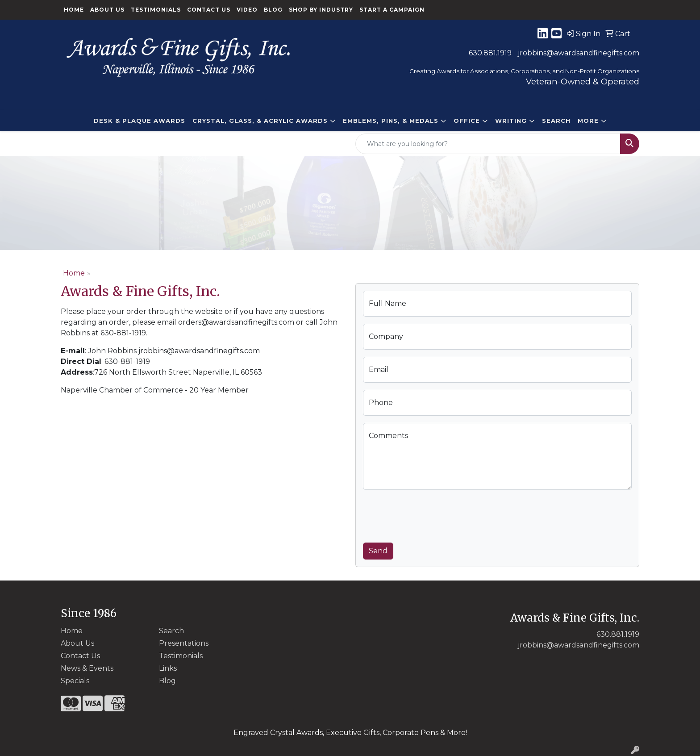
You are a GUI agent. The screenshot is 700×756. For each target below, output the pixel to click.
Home (74, 10)
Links (168, 668)
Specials (75, 681)
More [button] (588, 121)
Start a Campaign (392, 10)
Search (556, 121)
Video (247, 10)
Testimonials (156, 10)
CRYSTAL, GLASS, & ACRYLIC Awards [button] (260, 121)
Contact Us (209, 10)
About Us (107, 10)
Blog (273, 10)
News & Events (87, 668)
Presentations (184, 643)
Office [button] (467, 121)
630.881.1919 (490, 53)
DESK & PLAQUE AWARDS (140, 121)
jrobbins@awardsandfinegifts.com (579, 53)
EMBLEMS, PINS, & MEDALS (391, 121)
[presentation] (431, 514)
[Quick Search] (488, 144)
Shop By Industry (321, 10)
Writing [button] (511, 121)
